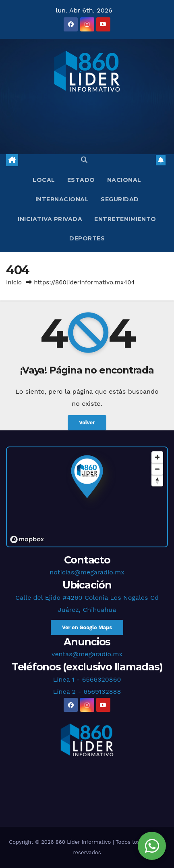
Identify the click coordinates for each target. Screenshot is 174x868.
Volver (87, 423)
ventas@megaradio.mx (87, 654)
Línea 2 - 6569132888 (87, 692)
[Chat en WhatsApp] (152, 846)
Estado (81, 180)
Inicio (14, 282)
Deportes (87, 238)
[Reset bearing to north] (157, 481)
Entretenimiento (125, 219)
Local (44, 180)
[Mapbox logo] (27, 539)
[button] (84, 160)
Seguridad (120, 199)
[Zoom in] (157, 457)
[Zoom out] (157, 469)
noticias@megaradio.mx (87, 572)
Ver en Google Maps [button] (87, 627)
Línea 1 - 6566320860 (87, 679)
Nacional (124, 180)
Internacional (62, 199)
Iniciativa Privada (50, 219)
